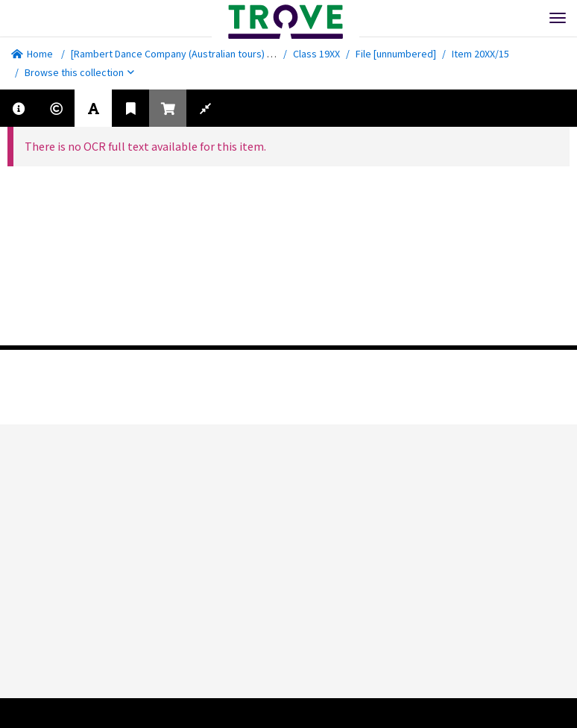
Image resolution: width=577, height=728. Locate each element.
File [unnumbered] (396, 54)
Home (32, 54)
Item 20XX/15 (480, 54)
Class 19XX (316, 54)
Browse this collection (79, 72)
